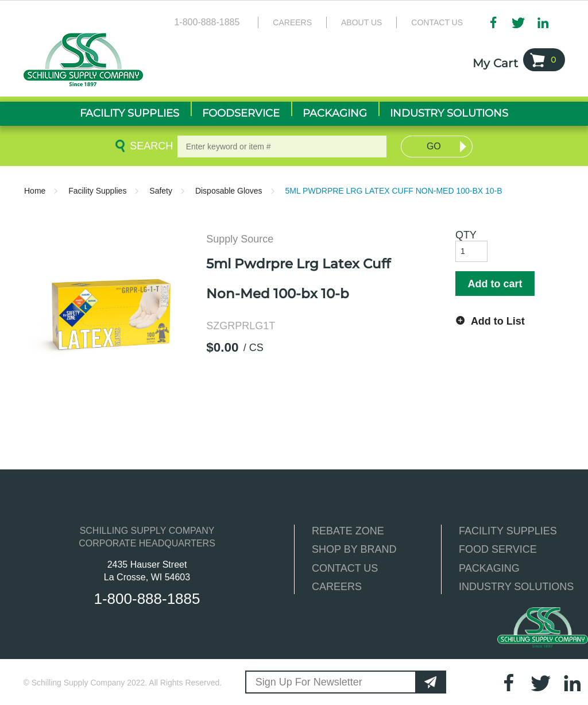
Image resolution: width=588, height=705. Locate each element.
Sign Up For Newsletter (309, 682)
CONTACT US (345, 568)
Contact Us (437, 22)
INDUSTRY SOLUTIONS (516, 587)
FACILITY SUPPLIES (508, 531)
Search (149, 146)
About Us (361, 22)
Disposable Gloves (229, 191)
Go (434, 146)
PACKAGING (489, 568)
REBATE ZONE (348, 531)
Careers (292, 22)
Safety (161, 191)
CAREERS (337, 587)
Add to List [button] (498, 321)
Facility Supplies (97, 191)
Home (35, 191)
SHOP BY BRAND (354, 549)
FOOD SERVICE (498, 549)
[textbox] (282, 147)
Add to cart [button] (495, 284)
